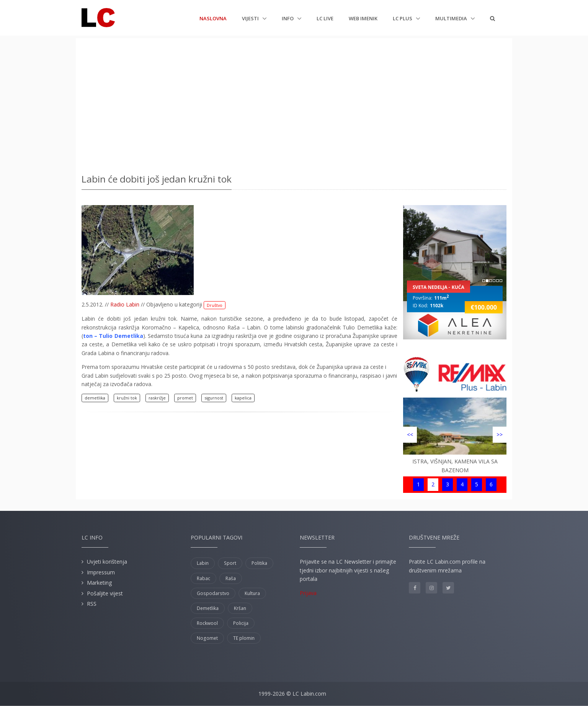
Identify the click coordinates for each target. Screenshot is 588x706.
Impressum (101, 572)
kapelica (243, 398)
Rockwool (207, 623)
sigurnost (214, 398)
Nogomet (207, 638)
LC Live (325, 18)
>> (500, 435)
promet (185, 398)
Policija (241, 623)
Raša (231, 578)
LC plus (403, 18)
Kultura (252, 593)
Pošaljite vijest (105, 593)
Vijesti (251, 18)
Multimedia (452, 18)
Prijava (308, 593)
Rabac (203, 578)
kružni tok (127, 398)
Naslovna (213, 18)
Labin (203, 563)
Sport (230, 563)
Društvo (215, 305)
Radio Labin (125, 304)
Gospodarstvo (213, 593)
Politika (259, 563)
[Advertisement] (294, 103)
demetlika (95, 398)
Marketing (99, 583)
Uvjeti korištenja (107, 562)
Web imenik (363, 18)
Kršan (240, 608)
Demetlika (208, 608)
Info (288, 18)
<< (410, 435)
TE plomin (244, 638)
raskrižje (157, 398)
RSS (92, 604)
